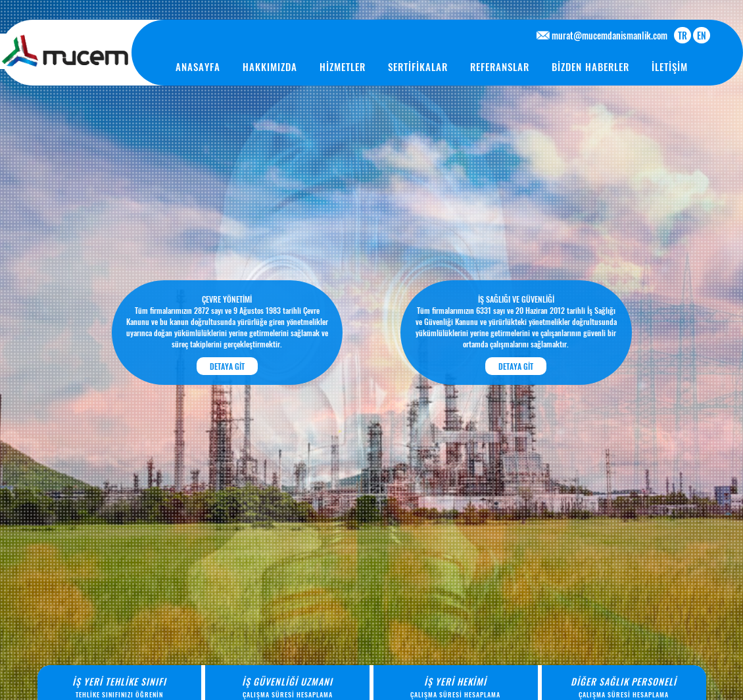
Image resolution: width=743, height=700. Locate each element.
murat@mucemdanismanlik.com (610, 35)
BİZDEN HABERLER (590, 66)
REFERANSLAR (500, 66)
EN (702, 35)
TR (683, 35)
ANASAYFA (198, 66)
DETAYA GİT (227, 366)
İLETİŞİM (670, 66)
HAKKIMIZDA (270, 66)
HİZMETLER (343, 66)
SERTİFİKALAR (418, 66)
